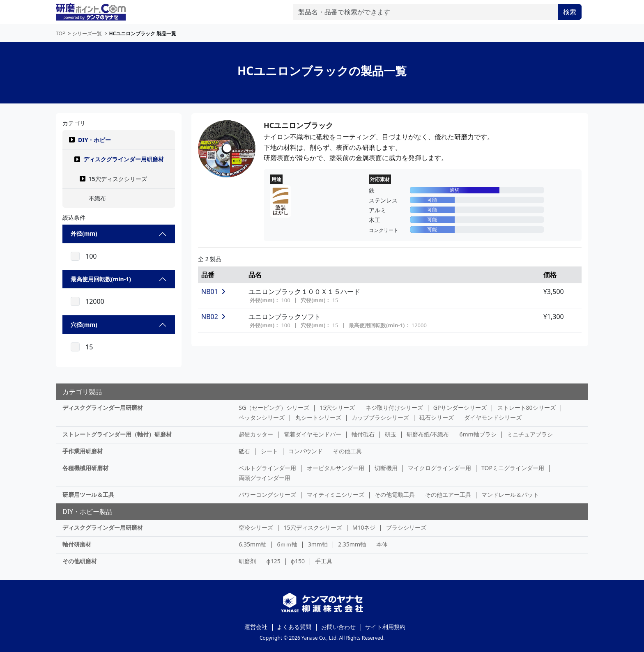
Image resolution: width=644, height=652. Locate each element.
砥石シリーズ (437, 417)
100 (91, 256)
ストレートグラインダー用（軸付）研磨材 (117, 434)
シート (269, 451)
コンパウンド (306, 451)
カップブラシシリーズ (380, 417)
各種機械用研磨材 (85, 468)
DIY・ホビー (94, 140)
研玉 (391, 434)
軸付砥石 (363, 434)
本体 (382, 544)
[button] (72, 140)
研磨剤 (247, 561)
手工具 (324, 561)
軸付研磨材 (77, 544)
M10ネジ (364, 527)
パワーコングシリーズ (267, 495)
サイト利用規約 (385, 627)
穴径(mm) (84, 325)
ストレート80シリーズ (527, 407)
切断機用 (386, 468)
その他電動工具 (395, 495)
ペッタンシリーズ (262, 417)
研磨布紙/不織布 (428, 434)
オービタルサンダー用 (336, 468)
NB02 (213, 317)
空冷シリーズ (256, 527)
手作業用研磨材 (83, 451)
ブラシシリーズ (406, 527)
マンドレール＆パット (510, 495)
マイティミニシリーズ (336, 495)
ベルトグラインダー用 (267, 468)
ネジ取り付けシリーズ (394, 407)
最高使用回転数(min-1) (101, 279)
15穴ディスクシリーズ (313, 527)
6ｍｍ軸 (287, 544)
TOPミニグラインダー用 (513, 468)
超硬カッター (256, 434)
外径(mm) (84, 233)
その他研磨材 (80, 561)
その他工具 (347, 451)
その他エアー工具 (448, 495)
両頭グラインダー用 (264, 478)
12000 (95, 301)
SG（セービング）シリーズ (274, 407)
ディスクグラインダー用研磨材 (124, 159)
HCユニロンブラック (298, 125)
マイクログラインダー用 (439, 468)
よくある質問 (294, 627)
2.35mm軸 (352, 544)
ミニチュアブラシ (530, 434)
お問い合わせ (338, 627)
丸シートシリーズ (318, 417)
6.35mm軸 (253, 544)
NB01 (213, 292)
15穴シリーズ (337, 407)
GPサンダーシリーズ (460, 407)
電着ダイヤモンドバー (313, 434)
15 (89, 347)
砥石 (244, 451)
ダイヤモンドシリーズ (493, 417)
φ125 (274, 561)
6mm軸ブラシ (478, 434)
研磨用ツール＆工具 (88, 495)
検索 (570, 12)
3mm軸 (318, 544)
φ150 (298, 561)
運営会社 (256, 627)
